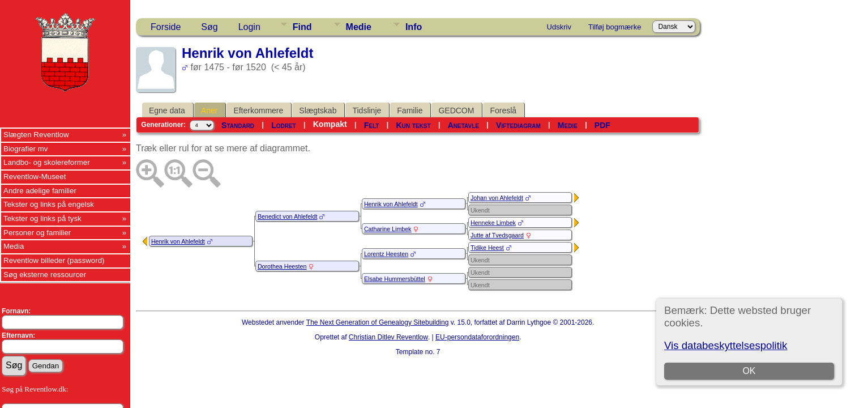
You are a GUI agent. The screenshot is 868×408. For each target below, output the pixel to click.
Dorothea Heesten (282, 266)
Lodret (284, 125)
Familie (410, 110)
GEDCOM (456, 110)
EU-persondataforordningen (477, 337)
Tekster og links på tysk (42, 218)
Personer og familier (37, 233)
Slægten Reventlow (36, 135)
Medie (359, 27)
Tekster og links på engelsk (49, 204)
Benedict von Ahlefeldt (287, 216)
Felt (372, 125)
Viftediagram (518, 125)
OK (749, 371)
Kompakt (330, 124)
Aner (209, 110)
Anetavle (463, 125)
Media (14, 246)
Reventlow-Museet (35, 177)
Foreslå (503, 110)
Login (249, 27)
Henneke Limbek (493, 223)
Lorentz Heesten (386, 254)
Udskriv (559, 27)
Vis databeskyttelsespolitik (726, 345)
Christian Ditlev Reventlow (388, 337)
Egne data (167, 110)
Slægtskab (318, 110)
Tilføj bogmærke (615, 27)
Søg (209, 27)
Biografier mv (26, 149)
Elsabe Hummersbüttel (395, 279)
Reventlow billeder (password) (54, 260)
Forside (166, 27)
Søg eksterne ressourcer (45, 275)
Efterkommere (258, 110)
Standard (238, 125)
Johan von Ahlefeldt (497, 198)
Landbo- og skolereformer (47, 162)
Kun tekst (413, 125)
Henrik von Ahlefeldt (178, 241)
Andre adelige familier (40, 191)
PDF (602, 125)
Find (302, 27)
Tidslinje (367, 110)
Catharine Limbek (388, 229)
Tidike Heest (487, 248)
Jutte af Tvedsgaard (497, 235)
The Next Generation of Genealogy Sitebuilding (378, 322)
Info (414, 27)
